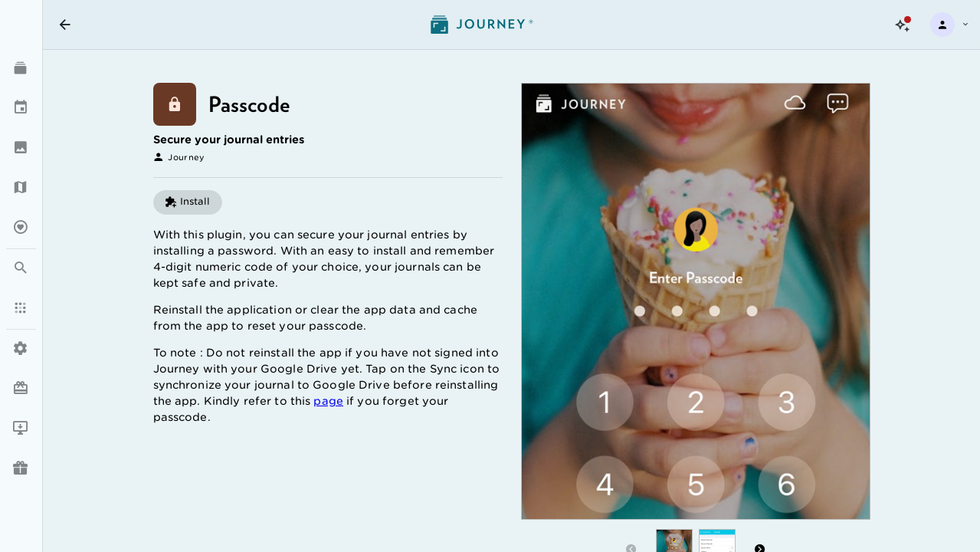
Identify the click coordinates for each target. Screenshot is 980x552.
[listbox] (21, 248)
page (328, 401)
